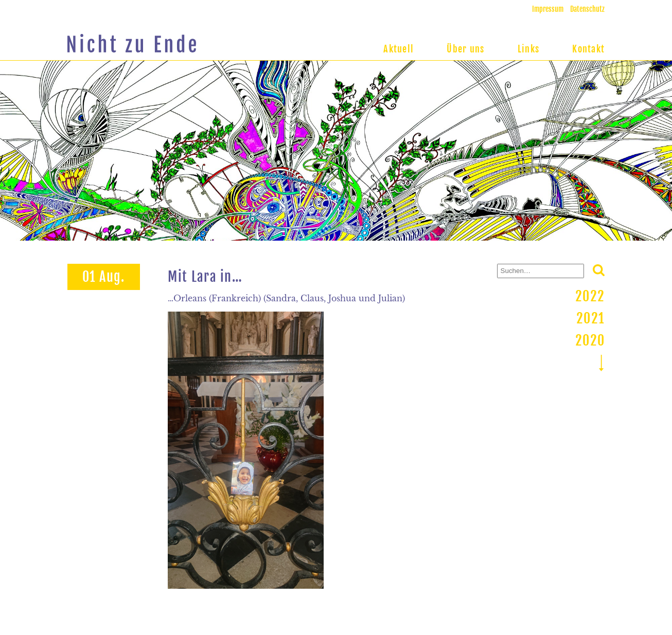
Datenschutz (587, 9)
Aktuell (399, 49)
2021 (590, 318)
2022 (590, 296)
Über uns (465, 49)
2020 (590, 340)
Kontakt (588, 49)
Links (529, 49)
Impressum (548, 9)
